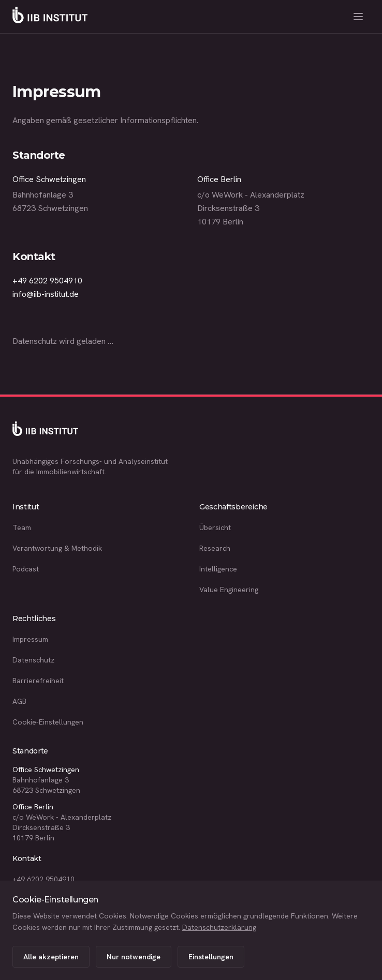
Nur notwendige (134, 957)
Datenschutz (33, 660)
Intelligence (218, 569)
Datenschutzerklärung (219, 927)
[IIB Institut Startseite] (50, 17)
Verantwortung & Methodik (57, 548)
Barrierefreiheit (38, 681)
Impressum (30, 639)
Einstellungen (211, 957)
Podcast (26, 569)
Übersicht (215, 527)
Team (22, 527)
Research (215, 548)
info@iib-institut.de (46, 294)
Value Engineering (229, 590)
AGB (19, 701)
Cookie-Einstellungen (48, 722)
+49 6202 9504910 (47, 281)
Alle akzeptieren (51, 957)
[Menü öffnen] (358, 17)
